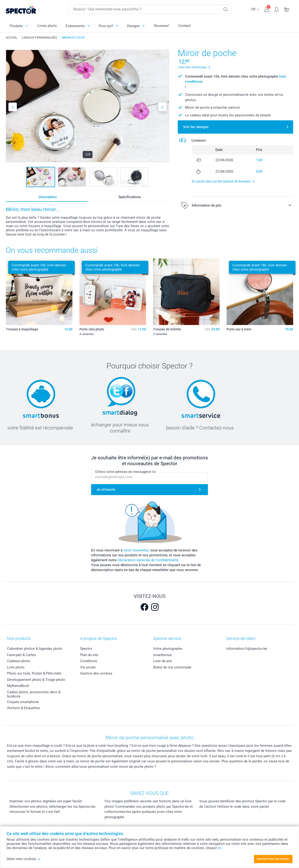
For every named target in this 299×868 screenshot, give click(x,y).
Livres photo (47, 26)
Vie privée (88, 667)
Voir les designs (196, 127)
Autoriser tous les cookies (273, 859)
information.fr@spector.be (247, 649)
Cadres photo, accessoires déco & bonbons (34, 694)
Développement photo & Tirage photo (36, 680)
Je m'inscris (106, 489)
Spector (86, 649)
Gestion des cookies (96, 673)
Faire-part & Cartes (21, 655)
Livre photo (16, 667)
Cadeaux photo (19, 661)
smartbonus (162, 655)
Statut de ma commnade (172, 667)
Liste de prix (162, 661)
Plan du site (89, 655)
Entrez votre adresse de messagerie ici (126, 472)
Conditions (89, 661)
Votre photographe (168, 649)
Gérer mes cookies (24, 859)
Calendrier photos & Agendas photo (35, 649)
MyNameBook (18, 686)
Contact (185, 26)
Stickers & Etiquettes (23, 708)
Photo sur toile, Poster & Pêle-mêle (34, 673)
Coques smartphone (23, 702)
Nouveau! (162, 26)
